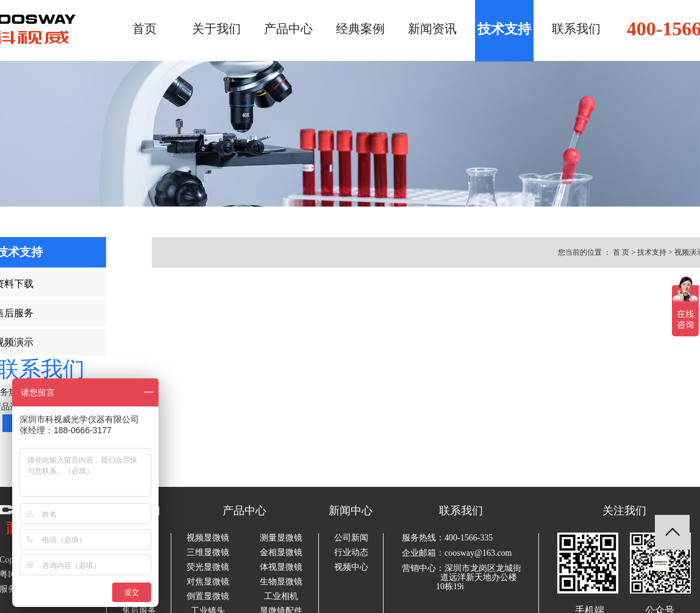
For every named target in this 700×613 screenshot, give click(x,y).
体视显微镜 (281, 567)
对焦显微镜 (208, 582)
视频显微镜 (208, 538)
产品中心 (288, 29)
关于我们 (216, 29)
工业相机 (281, 597)
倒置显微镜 (208, 597)
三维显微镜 (208, 553)
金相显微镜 (281, 553)
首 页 (621, 252)
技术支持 (504, 29)
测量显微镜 (281, 538)
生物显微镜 (281, 582)
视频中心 (351, 567)
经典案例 (360, 29)
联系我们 (576, 29)
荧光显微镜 (208, 567)
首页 (145, 29)
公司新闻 (351, 538)
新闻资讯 (432, 29)
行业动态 (351, 553)
